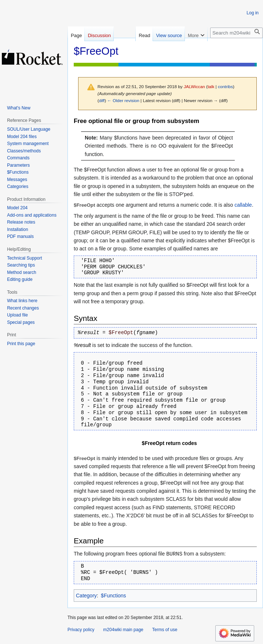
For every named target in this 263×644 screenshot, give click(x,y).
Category (86, 596)
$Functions (113, 596)
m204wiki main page (123, 630)
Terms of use (165, 630)
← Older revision (123, 100)
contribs (225, 86)
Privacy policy (81, 630)
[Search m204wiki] (236, 33)
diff (102, 100)
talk (211, 86)
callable (243, 205)
